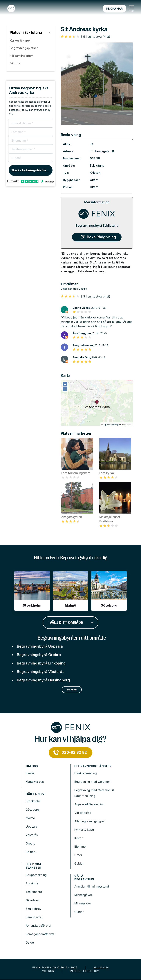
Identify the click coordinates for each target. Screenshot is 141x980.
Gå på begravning (84, 878)
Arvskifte (32, 883)
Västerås (32, 835)
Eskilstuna (97, 165)
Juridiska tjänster (34, 866)
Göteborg (32, 810)
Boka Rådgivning (101, 237)
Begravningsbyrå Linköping (41, 663)
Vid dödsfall (83, 813)
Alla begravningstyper (90, 821)
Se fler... (31, 852)
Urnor (78, 855)
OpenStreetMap (111, 425)
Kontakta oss (35, 782)
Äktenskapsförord (38, 926)
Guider (79, 863)
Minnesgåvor (83, 895)
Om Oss (32, 766)
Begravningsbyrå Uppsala (40, 646)
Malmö (30, 818)
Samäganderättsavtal (40, 934)
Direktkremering (86, 773)
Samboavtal (34, 917)
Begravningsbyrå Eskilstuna (97, 226)
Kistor (78, 838)
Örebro (31, 843)
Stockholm (33, 801)
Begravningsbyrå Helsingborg (43, 680)
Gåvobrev (32, 900)
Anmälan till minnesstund (92, 886)
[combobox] (70, 622)
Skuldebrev (34, 909)
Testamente (34, 892)
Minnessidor (83, 903)
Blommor (81, 847)
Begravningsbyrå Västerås (41, 672)
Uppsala (31, 826)
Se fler (72, 689)
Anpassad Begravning (89, 804)
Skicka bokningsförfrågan (31, 170)
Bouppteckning (36, 875)
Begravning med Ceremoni (93, 782)
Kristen (95, 173)
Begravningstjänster (93, 766)
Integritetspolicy (84, 971)
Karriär (30, 773)
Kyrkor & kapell (85, 830)
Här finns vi (35, 794)
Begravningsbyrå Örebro (39, 655)
